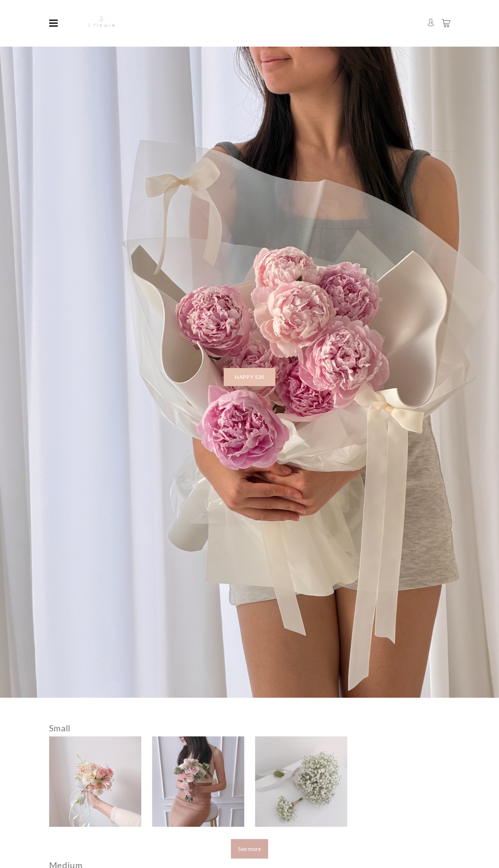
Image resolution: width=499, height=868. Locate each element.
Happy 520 (249, 377)
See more (249, 849)
